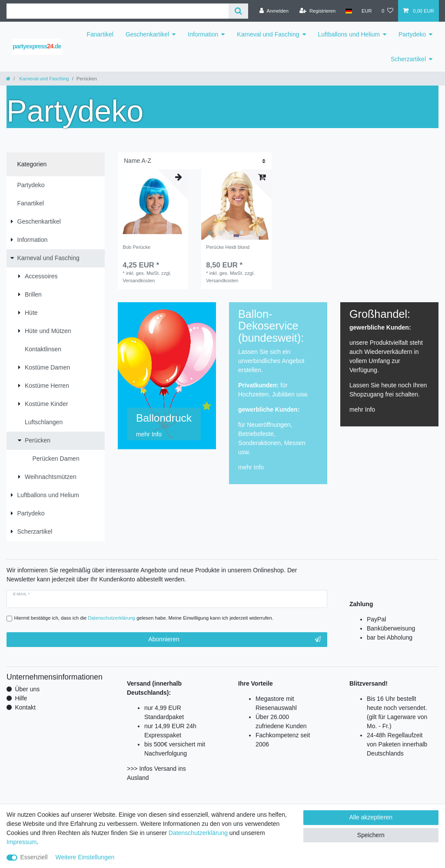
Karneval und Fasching (268, 34)
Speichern (371, 835)
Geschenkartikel (147, 34)
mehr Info (251, 467)
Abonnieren (234, 640)
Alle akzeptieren (371, 817)
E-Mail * (21, 594)
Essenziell (34, 857)
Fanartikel (100, 34)
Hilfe (21, 698)
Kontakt (25, 707)
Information (203, 34)
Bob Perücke (136, 247)
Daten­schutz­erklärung (198, 833)
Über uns (27, 689)
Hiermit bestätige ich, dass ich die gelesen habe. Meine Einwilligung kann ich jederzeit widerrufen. (144, 618)
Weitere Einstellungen (85, 857)
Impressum (22, 842)
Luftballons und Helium (349, 34)
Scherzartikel (408, 59)
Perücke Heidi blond (228, 247)
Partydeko (412, 34)
